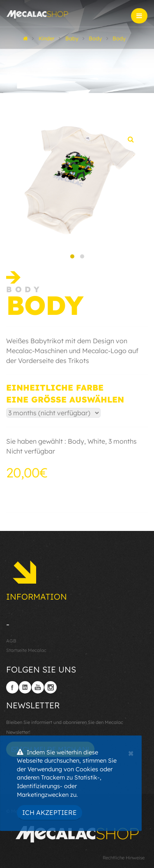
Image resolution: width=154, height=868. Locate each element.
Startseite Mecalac (26, 650)
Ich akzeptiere (49, 812)
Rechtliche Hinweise (124, 858)
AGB (11, 641)
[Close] (131, 752)
